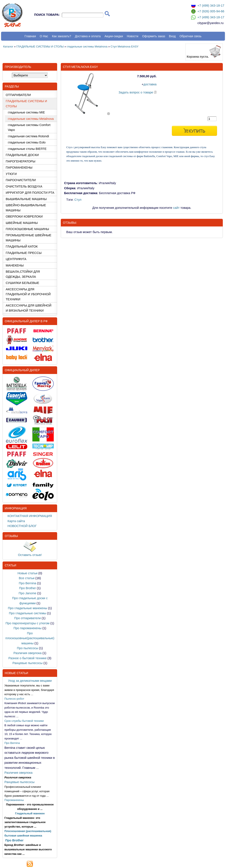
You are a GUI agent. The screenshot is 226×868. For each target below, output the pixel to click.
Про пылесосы (28, 648)
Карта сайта (16, 521)
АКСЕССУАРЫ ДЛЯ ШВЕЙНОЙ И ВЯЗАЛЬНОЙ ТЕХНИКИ (29, 308)
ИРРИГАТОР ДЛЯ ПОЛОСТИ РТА (30, 193)
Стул (78, 200)
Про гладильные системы (28, 613)
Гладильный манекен (30, 813)
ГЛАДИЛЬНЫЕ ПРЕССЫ (24, 253)
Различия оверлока (28, 653)
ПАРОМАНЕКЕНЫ (19, 168)
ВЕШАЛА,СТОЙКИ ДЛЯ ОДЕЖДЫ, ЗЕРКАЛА (23, 274)
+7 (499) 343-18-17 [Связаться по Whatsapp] (211, 17)
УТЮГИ (11, 174)
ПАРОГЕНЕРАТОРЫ (21, 161)
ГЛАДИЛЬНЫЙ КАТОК (22, 246)
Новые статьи (28, 573)
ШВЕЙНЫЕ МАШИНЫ (22, 223)
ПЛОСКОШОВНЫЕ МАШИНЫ (27, 229)
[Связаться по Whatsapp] (193, 19)
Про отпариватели (28, 618)
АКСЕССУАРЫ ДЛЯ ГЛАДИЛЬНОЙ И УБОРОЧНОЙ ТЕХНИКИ (28, 294)
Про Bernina (27, 583)
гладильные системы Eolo (27, 142)
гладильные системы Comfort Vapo (29, 127)
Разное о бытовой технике (27, 658)
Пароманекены (14, 800)
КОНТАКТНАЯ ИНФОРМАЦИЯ (30, 516)
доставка (150, 84)
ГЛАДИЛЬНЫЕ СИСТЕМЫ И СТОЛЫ (40, 47)
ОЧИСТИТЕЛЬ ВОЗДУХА (24, 186)
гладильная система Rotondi (28, 136)
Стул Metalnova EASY (125, 47)
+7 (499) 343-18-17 (211, 6)
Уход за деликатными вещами (30, 681)
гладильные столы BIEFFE (27, 149)
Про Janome (27, 593)
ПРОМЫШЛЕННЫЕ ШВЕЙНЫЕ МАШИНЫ (29, 238)
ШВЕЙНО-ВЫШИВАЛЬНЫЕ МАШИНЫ (26, 208)
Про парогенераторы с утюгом (28, 623)
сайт (176, 208)
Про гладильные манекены (28, 608)
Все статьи (27, 578)
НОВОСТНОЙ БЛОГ (22, 526)
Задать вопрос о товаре (136, 92)
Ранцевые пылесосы (27, 663)
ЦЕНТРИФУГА (16, 259)
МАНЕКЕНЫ (15, 265)
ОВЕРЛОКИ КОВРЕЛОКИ (24, 216)
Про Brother (28, 588)
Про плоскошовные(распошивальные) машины (30, 638)
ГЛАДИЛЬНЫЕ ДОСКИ (22, 155)
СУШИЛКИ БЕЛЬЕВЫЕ (22, 283)
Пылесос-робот (14, 699)
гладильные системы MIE (26, 112)
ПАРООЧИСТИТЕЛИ (21, 180)
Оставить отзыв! (30, 555)
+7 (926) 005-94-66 (211, 11)
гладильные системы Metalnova (87, 47)
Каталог (8, 47)
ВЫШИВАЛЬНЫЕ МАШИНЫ (26, 199)
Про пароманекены (27, 628)
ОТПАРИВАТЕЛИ (18, 95)
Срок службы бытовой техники (24, 721)
